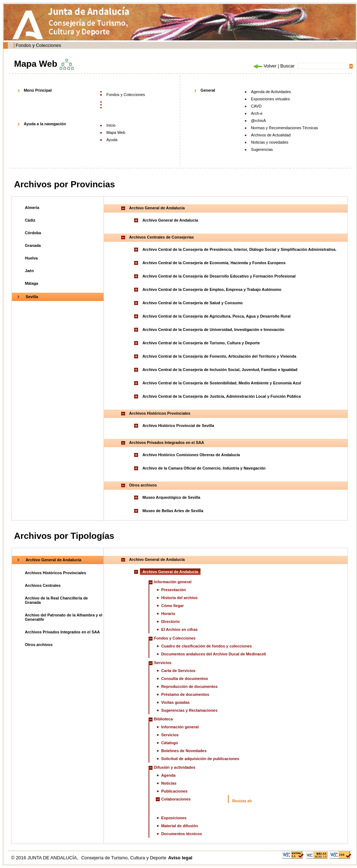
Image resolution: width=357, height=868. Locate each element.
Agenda (168, 775)
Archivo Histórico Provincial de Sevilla (178, 426)
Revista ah (242, 801)
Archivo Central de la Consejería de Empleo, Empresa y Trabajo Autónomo (212, 289)
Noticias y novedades (270, 142)
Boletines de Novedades (184, 751)
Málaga (32, 283)
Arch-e (257, 113)
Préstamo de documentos (185, 694)
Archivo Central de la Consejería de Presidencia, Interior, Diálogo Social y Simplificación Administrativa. (239, 249)
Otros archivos (39, 645)
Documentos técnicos (182, 834)
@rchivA (258, 121)
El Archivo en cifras (179, 629)
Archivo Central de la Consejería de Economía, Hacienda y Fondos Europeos (214, 263)
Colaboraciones (176, 799)
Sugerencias (262, 149)
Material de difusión (180, 826)
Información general (180, 727)
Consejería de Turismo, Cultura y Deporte (124, 858)
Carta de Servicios (178, 671)
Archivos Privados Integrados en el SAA (62, 632)
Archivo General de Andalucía (170, 220)
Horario (168, 614)
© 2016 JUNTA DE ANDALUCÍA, (45, 858)
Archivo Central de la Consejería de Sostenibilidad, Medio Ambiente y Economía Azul (222, 383)
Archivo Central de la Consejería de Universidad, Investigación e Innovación (213, 330)
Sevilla (32, 297)
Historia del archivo (179, 598)
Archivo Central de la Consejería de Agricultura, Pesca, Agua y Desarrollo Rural (217, 316)
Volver (264, 66)
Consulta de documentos (185, 679)
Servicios (170, 735)
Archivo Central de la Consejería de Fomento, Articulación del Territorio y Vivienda (219, 356)
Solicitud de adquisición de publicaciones (200, 759)
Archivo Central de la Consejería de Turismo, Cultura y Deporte (201, 343)
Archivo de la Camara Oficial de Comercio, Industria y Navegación (204, 468)
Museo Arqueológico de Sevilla (171, 497)
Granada (33, 245)
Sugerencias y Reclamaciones (189, 710)
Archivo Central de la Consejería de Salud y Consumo (193, 303)
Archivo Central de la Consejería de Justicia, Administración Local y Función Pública (222, 396)
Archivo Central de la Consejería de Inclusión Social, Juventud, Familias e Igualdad (220, 370)
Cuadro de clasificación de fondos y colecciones (206, 646)
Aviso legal (180, 858)
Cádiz (30, 220)
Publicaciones (174, 791)
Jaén (29, 271)
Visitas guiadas (175, 702)
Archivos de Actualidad (271, 135)
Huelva (31, 258)
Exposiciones (174, 818)
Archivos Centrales (43, 585)
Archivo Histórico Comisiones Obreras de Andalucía (191, 455)
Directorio (170, 621)
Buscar (287, 66)
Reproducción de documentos (189, 686)
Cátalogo (170, 743)
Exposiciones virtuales (270, 99)
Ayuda (112, 140)
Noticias (169, 783)
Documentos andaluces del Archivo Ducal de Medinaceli (214, 654)
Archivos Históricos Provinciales (56, 573)
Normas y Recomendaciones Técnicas (285, 128)
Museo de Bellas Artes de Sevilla (173, 511)
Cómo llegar (173, 606)
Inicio (111, 125)
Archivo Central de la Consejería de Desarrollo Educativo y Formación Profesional (219, 276)
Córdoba (33, 233)
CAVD (256, 106)
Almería (32, 208)
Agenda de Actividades (271, 92)
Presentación (173, 590)
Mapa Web (116, 132)
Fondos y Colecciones (38, 45)
